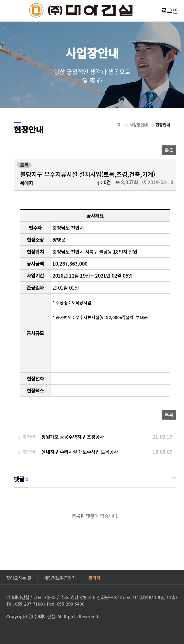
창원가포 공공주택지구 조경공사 (73, 437)
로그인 (170, 11)
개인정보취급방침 (60, 577)
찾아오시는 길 (19, 577)
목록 (169, 150)
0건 (104, 182)
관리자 (94, 577)
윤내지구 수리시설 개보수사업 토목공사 (80, 452)
